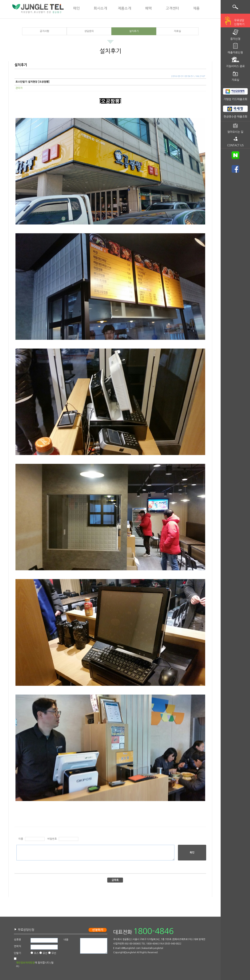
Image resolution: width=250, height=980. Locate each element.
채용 (196, 8)
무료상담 (239, 23)
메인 (77, 8)
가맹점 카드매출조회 (235, 99)
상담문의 (89, 31)
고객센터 (172, 8)
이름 (21, 839)
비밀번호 (52, 839)
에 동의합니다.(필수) (35, 965)
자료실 (177, 31)
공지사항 (44, 31)
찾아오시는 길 (235, 132)
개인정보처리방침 (25, 963)
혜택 (148, 8)
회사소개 (100, 8)
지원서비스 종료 (235, 66)
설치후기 (134, 31)
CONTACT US (235, 145)
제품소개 (125, 8)
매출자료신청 (235, 53)
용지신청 (235, 39)
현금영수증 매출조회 (235, 117)
